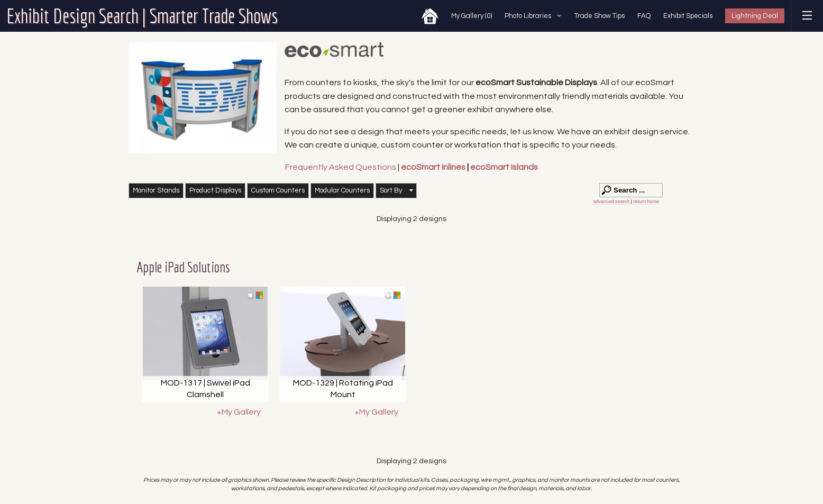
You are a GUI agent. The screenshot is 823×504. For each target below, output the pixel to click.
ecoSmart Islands (504, 167)
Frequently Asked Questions (341, 167)
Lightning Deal (755, 16)
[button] (396, 191)
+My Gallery (239, 412)
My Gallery (472, 16)
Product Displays (215, 190)
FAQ (644, 16)
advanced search (612, 201)
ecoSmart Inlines (433, 167)
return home (646, 201)
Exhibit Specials (688, 16)
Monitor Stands (156, 190)
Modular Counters (342, 190)
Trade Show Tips (600, 16)
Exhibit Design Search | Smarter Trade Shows (142, 16)
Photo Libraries (528, 16)
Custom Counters (278, 190)
